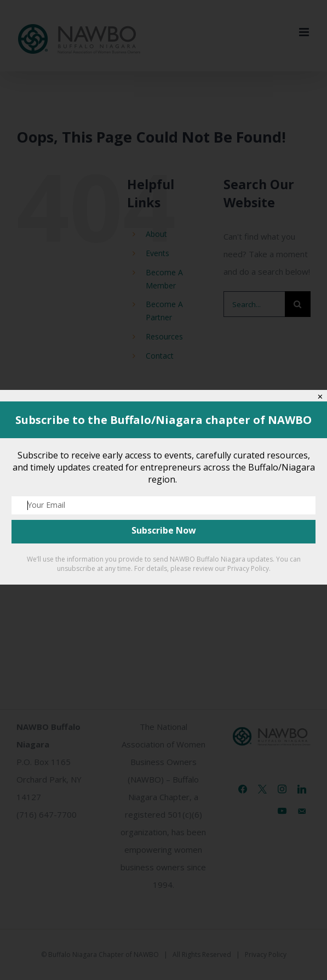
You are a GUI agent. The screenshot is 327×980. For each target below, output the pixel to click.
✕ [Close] (320, 397)
